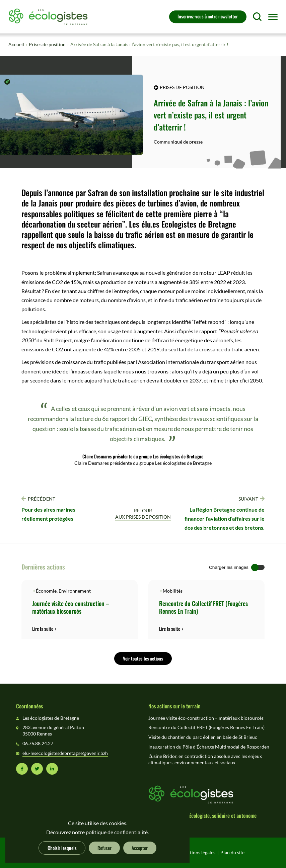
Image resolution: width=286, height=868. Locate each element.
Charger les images (229, 567)
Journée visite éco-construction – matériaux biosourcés (70, 607)
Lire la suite (43, 629)
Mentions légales (198, 853)
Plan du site (232, 853)
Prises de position (47, 45)
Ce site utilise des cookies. (98, 823)
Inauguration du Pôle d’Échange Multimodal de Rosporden (209, 747)
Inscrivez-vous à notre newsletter (208, 16)
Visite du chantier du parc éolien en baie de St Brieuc (203, 737)
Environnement (75, 591)
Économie (46, 591)
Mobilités (173, 591)
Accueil (16, 45)
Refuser (104, 848)
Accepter (140, 848)
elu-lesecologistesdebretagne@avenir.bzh (65, 753)
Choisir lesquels (62, 848)
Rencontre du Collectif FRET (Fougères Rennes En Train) (203, 607)
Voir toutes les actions (143, 658)
